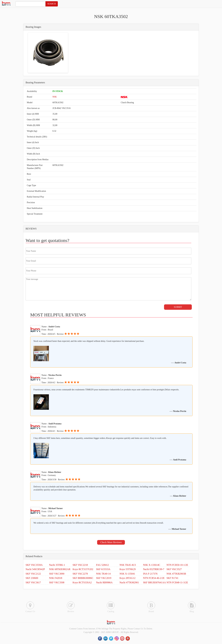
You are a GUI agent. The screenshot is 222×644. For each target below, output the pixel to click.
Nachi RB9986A (104, 582)
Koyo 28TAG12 (127, 578)
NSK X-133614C (152, 565)
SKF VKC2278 (80, 574)
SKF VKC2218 (80, 565)
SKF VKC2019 (104, 578)
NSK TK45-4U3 (128, 565)
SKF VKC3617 (33, 582)
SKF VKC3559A (34, 565)
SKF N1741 (172, 578)
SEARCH (52, 4)
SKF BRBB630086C (83, 578)
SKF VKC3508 (57, 582)
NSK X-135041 (127, 574)
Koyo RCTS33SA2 (82, 582)
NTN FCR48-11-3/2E (177, 582)
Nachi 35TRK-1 (57, 565)
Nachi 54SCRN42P (35, 569)
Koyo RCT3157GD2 (83, 569)
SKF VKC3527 (174, 569)
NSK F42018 (56, 578)
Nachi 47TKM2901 (129, 582)
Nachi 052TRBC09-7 (154, 569)
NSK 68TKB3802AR (60, 569)
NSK (55, 97)
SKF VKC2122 (33, 574)
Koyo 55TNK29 (127, 569)
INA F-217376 (150, 574)
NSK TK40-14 (103, 574)
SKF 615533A (103, 569)
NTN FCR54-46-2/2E (154, 578)
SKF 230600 (32, 578)
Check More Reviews (111, 542)
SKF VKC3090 (57, 574)
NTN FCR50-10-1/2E (177, 565)
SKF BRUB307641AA (154, 582)
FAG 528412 (102, 565)
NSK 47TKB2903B (176, 574)
